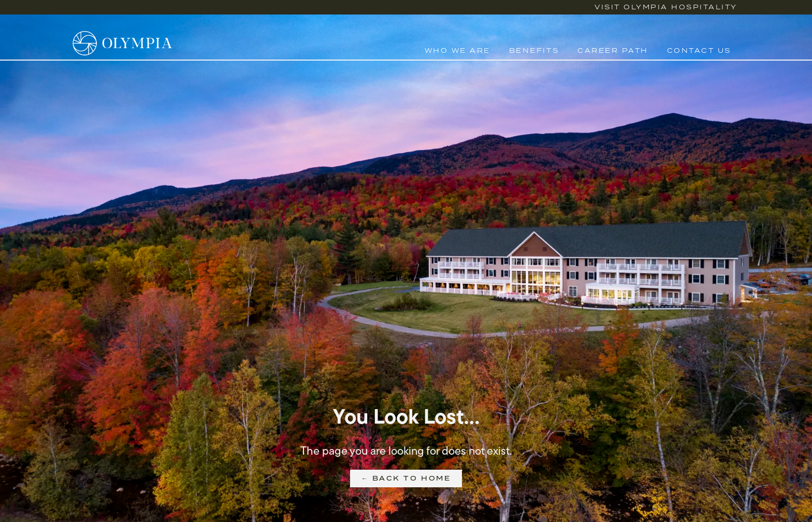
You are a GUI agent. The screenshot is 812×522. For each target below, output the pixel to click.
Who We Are (458, 50)
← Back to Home (406, 478)
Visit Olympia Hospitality (666, 7)
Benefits (534, 50)
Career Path (613, 50)
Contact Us (699, 50)
